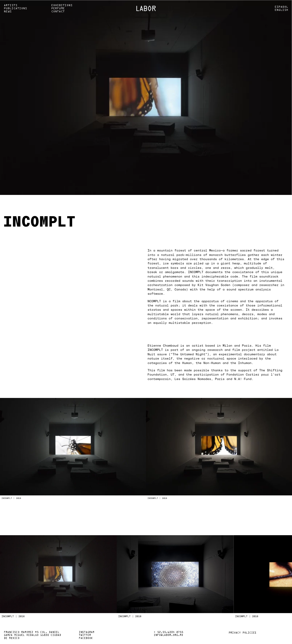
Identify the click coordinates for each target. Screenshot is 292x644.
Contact (58, 12)
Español (281, 7)
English (281, 10)
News (8, 12)
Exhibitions (62, 5)
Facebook (86, 638)
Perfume (58, 8)
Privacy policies (242, 633)
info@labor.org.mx (168, 635)
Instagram (87, 632)
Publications (15, 8)
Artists (11, 5)
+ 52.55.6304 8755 (168, 632)
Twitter (85, 635)
